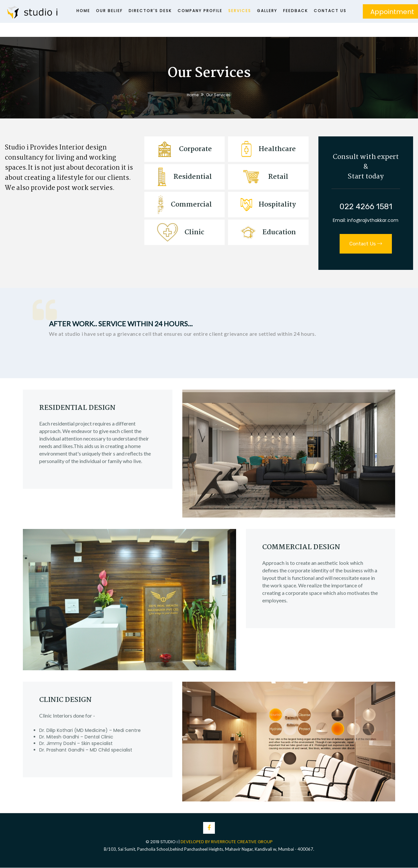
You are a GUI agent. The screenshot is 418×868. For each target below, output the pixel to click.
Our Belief (109, 11)
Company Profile (200, 11)
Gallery (267, 11)
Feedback (296, 11)
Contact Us (330, 11)
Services (240, 11)
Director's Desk (150, 11)
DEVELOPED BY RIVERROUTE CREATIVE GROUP (227, 842)
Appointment (392, 12)
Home (83, 11)
